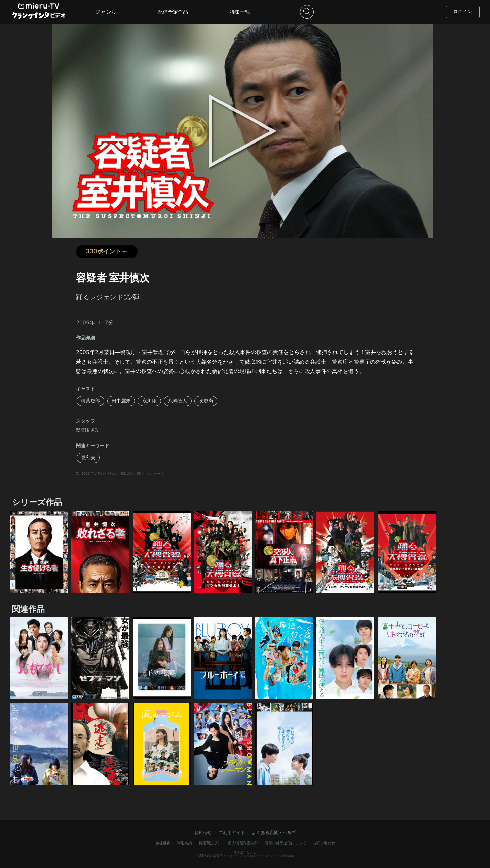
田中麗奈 (121, 401)
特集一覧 (240, 12)
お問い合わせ (324, 843)
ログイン (463, 12)
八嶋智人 (178, 401)
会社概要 (163, 843)
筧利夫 (88, 458)
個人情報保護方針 (243, 843)
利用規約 (184, 843)
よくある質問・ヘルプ (274, 833)
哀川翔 (149, 401)
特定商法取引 (210, 843)
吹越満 (206, 401)
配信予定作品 (173, 12)
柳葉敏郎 (91, 401)
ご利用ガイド (232, 833)
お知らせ (203, 833)
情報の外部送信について (285, 843)
